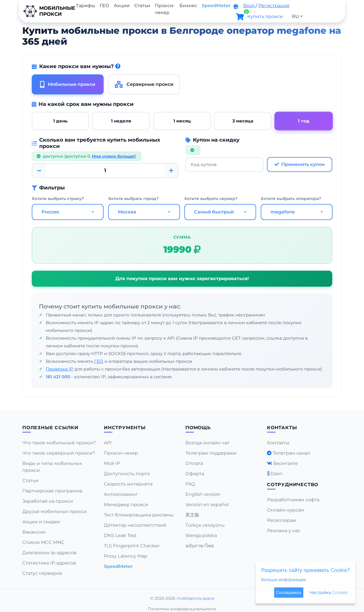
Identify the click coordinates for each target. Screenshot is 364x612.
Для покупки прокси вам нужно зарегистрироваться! (182, 279)
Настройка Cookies (329, 592)
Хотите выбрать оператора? (291, 199)
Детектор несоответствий (135, 525)
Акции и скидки (41, 522)
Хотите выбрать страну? (58, 199)
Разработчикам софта (293, 500)
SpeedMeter (216, 6)
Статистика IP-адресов (49, 563)
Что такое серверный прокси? (59, 453)
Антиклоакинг (121, 494)
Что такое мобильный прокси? (59, 443)
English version (203, 494)
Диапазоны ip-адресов (50, 553)
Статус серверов (42, 573)
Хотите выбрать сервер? (211, 199)
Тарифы (85, 6)
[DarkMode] (236, 7)
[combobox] (68, 212)
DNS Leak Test (120, 535)
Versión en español (207, 505)
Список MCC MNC (43, 542)
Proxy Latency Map (126, 556)
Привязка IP (60, 369)
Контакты (278, 443)
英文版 (192, 515)
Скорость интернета (128, 484)
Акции (122, 6)
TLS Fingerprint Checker (132, 546)
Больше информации (284, 579)
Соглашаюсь (289, 592)
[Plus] (171, 171)
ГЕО (104, 6)
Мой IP (112, 463)
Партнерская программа (52, 491)
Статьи (142, 6)
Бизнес (188, 6)
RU (295, 16)
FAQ (190, 484)
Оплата (194, 463)
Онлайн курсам (286, 510)
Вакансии (34, 532)
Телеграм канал (291, 453)
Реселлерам (282, 520)
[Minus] (39, 171)
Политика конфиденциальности (182, 609)
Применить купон (300, 164)
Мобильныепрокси (46, 11)
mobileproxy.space (195, 598)
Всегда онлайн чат (207, 443)
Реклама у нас (284, 531)
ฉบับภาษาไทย (200, 546)
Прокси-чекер (165, 9)
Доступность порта (127, 474)
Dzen (276, 474)
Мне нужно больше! (113, 156)
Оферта (195, 474)
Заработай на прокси (48, 501)
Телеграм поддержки (211, 453)
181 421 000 (58, 377)
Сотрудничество (293, 485)
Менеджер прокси (126, 505)
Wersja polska (201, 535)
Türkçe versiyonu (205, 525)
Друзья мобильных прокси (55, 511)
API (108, 443)
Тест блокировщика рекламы (139, 515)
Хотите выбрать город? (133, 199)
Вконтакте (286, 463)
